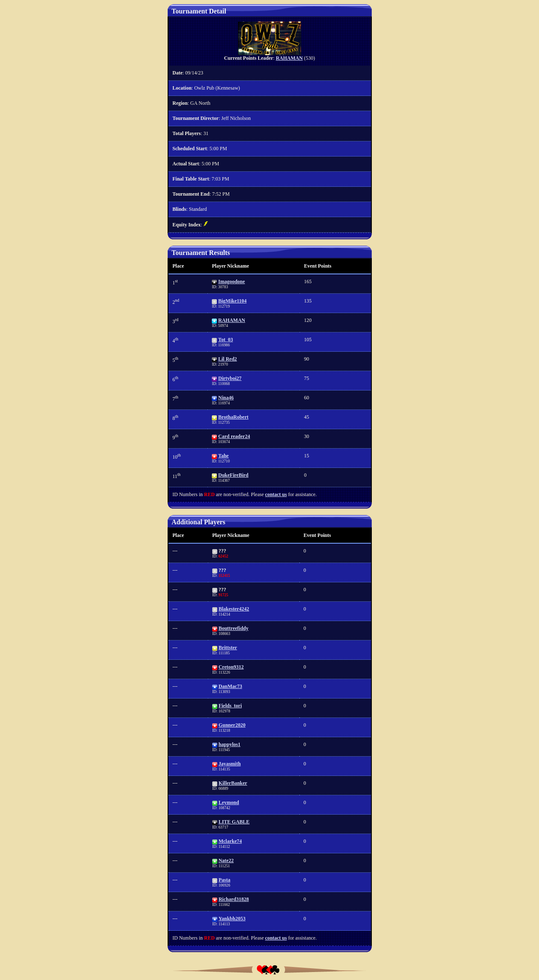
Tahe (223, 456)
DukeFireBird (233, 475)
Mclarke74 (230, 841)
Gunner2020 (232, 725)
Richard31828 (234, 899)
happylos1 (229, 744)
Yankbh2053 (232, 919)
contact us (276, 494)
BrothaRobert (233, 417)
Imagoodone (231, 282)
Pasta (224, 880)
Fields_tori (230, 706)
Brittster (228, 648)
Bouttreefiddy (233, 628)
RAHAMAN (289, 58)
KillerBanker (233, 783)
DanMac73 (230, 686)
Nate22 (226, 860)
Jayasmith (230, 764)
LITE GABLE (234, 822)
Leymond (229, 802)
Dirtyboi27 (230, 378)
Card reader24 (234, 436)
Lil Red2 (227, 359)
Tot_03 (225, 340)
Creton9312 (231, 667)
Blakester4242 (234, 609)
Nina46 (226, 398)
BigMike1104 (232, 301)
